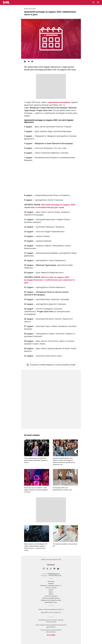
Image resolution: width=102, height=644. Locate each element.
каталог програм (51, 588)
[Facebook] (25, 62)
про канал (51, 582)
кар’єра (51, 590)
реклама (51, 584)
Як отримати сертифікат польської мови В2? (65, 545)
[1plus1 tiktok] (51, 569)
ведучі (51, 592)
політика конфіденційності (51, 598)
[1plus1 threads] (47, 569)
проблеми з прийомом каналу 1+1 (51, 586)
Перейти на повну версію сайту (51, 559)
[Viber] (32, 62)
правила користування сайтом (51, 600)
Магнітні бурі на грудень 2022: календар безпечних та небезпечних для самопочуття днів (49, 280)
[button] (98, 2)
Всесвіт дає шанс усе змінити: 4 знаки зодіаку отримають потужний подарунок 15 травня (36, 490)
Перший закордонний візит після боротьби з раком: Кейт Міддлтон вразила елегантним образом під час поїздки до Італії (64, 461)
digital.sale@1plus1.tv (51, 627)
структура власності (51, 596)
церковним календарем (59, 102)
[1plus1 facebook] (54, 569)
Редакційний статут (51, 602)
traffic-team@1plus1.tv (51, 632)
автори (51, 594)
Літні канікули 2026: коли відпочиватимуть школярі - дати (62, 489)
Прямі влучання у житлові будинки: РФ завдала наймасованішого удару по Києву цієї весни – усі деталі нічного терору (36, 547)
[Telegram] (28, 62)
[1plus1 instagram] (44, 569)
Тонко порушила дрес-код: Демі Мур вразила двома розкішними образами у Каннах (36, 460)
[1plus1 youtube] (58, 569)
